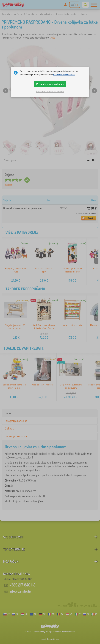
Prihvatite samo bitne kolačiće (50, 91)
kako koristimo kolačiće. (64, 75)
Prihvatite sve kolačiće (50, 84)
